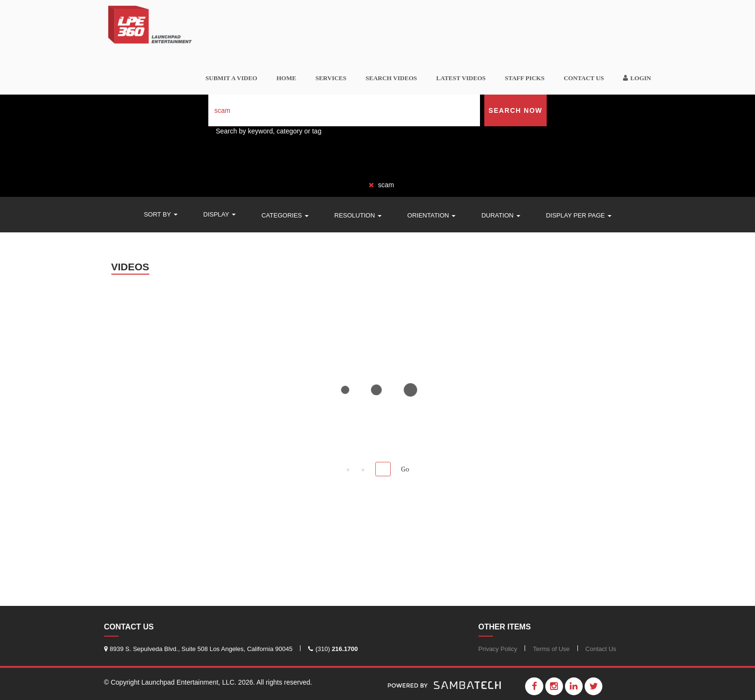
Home (286, 78)
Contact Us (584, 78)
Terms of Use (551, 649)
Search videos (391, 78)
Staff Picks (525, 78)
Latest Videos (461, 78)
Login (637, 78)
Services (331, 78)
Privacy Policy (498, 649)
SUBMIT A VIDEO (231, 78)
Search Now (515, 110)
